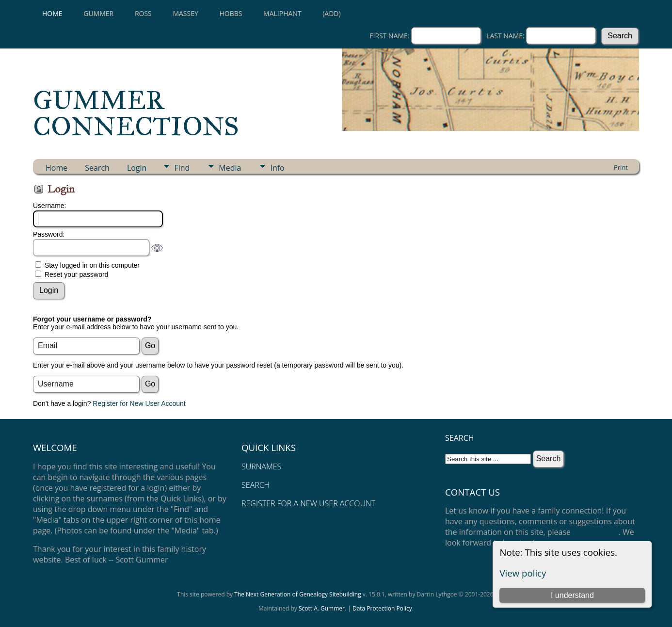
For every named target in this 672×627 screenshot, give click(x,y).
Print (621, 167)
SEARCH (256, 485)
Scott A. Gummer (322, 608)
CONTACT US (595, 532)
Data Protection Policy (382, 608)
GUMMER (98, 13)
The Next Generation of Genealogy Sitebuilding (298, 594)
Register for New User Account (139, 403)
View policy (523, 573)
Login (137, 168)
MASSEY (185, 13)
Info (277, 168)
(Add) (331, 13)
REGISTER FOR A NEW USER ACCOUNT (308, 503)
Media (230, 168)
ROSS (143, 13)
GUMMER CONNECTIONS (136, 113)
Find (182, 168)
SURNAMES (261, 466)
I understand (572, 595)
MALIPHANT (282, 13)
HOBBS (231, 13)
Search (97, 168)
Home (52, 13)
